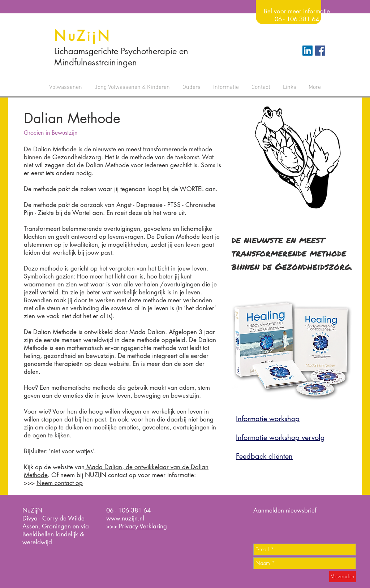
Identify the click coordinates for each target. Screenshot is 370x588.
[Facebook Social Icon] (320, 51)
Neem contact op (60, 483)
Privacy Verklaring (143, 526)
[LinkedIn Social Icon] (307, 51)
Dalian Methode (72, 118)
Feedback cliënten (264, 456)
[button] (65, 87)
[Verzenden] (343, 577)
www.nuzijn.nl (125, 518)
